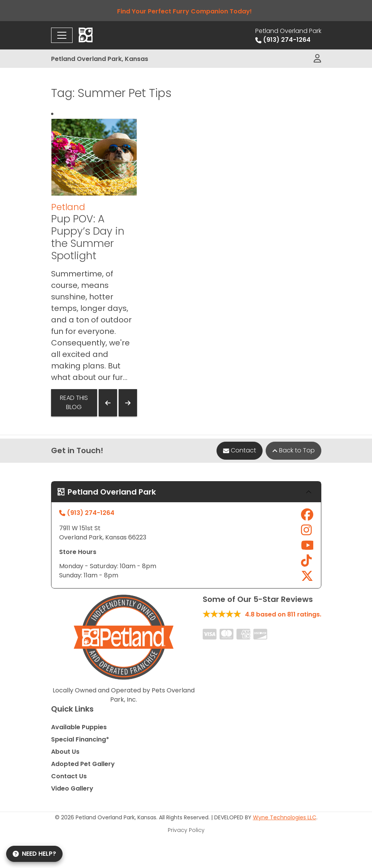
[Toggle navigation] (62, 35)
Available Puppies (79, 727)
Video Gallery (72, 788)
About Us (65, 752)
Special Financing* (80, 739)
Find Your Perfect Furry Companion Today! (186, 11)
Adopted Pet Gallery (83, 764)
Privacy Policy (186, 830)
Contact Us (69, 776)
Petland (68, 207)
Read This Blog (74, 402)
